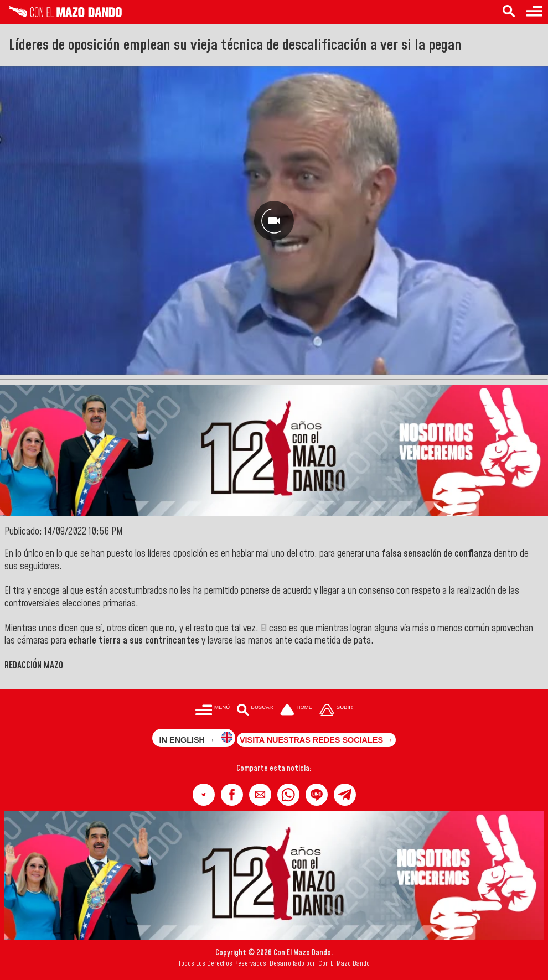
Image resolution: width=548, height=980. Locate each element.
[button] (204, 795)
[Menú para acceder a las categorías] (534, 12)
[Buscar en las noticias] (509, 12)
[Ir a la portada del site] (296, 711)
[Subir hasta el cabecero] (336, 711)
